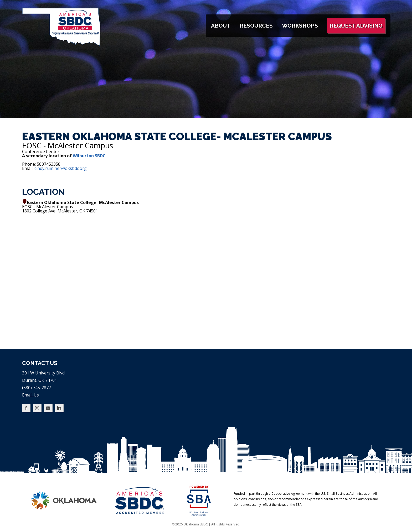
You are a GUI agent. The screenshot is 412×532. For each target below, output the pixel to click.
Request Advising (356, 26)
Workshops (300, 26)
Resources (256, 26)
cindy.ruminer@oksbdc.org (61, 168)
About (221, 26)
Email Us (30, 395)
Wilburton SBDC (89, 156)
